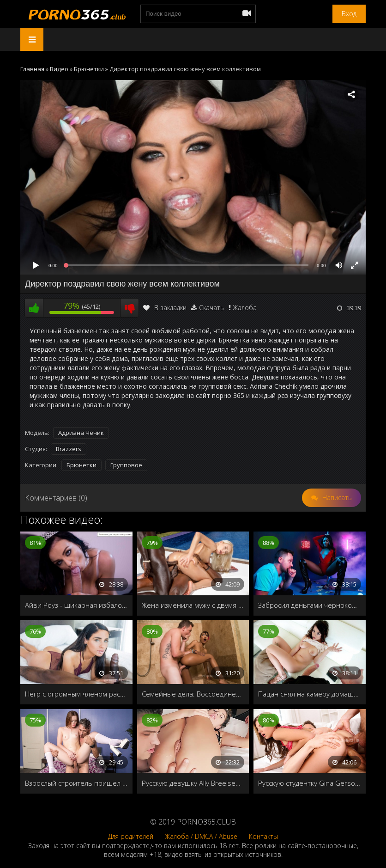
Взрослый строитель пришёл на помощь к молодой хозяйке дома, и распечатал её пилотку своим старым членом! (76, 783)
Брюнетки (81, 465)
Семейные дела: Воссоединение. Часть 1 (193, 694)
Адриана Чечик (81, 433)
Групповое (126, 465)
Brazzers (69, 449)
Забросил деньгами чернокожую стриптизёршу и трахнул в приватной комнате (310, 605)
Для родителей (131, 836)
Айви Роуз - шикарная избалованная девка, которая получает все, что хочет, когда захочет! (76, 605)
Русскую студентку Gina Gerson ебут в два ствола (310, 783)
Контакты (263, 836)
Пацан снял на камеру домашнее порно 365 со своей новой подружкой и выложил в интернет (310, 694)
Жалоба (245, 308)
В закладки (165, 308)
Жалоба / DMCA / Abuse (201, 836)
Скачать (211, 308)
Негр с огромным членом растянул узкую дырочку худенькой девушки (76, 694)
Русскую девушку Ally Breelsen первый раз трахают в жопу (193, 783)
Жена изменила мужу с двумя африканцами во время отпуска (193, 605)
